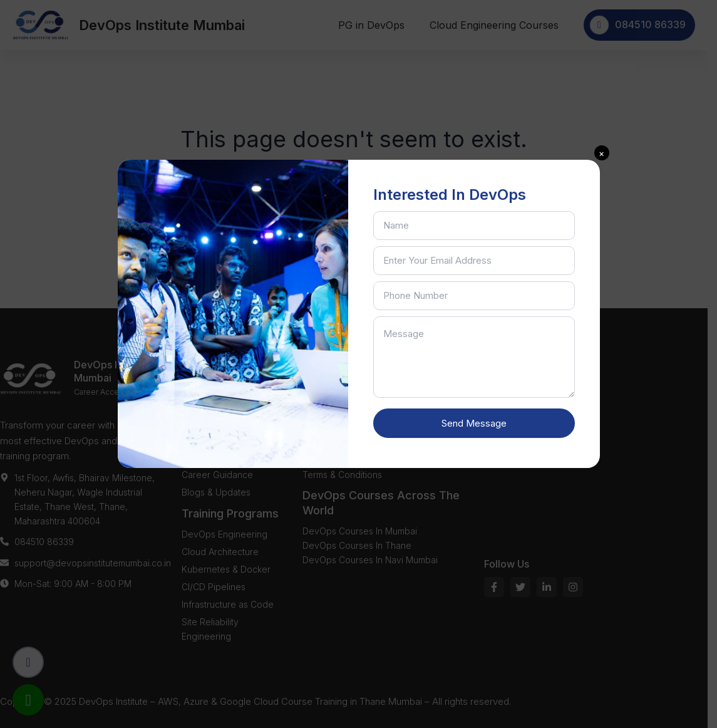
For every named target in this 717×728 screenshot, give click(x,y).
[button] (602, 153)
